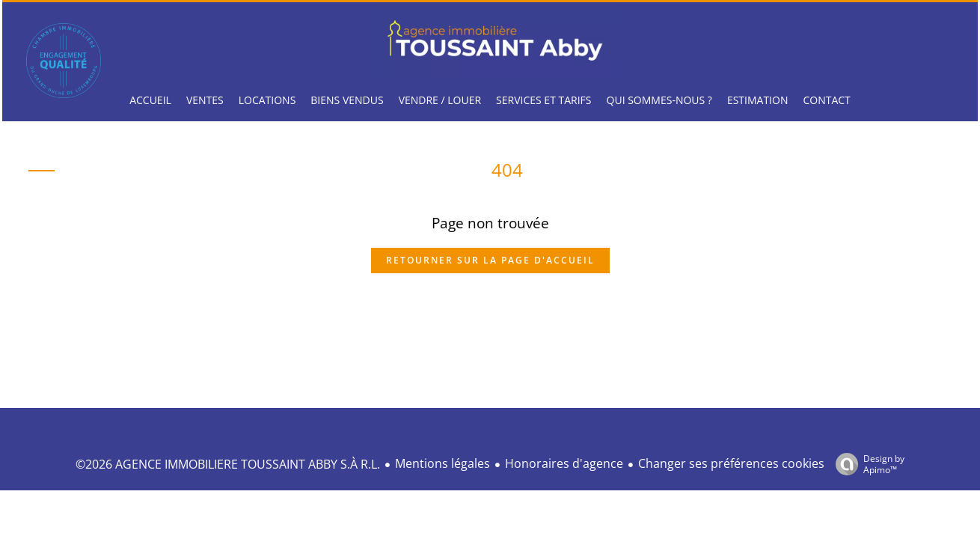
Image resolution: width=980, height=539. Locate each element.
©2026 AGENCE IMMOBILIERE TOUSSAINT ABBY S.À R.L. (228, 464)
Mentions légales (442, 463)
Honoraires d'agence (564, 463)
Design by (866, 464)
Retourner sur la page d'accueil (490, 260)
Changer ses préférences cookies (731, 463)
